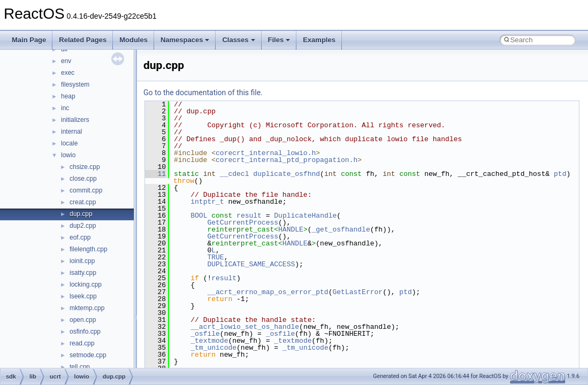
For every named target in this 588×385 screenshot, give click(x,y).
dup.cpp (81, 214)
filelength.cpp (89, 249)
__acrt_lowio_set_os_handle (245, 327)
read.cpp (82, 343)
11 (155, 174)
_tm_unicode (213, 348)
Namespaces (185, 40)
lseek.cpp (83, 296)
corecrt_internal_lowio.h (266, 153)
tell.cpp (80, 367)
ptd (560, 174)
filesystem (75, 84)
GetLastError (357, 292)
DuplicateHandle (305, 215)
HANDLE (291, 229)
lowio (68, 155)
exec (68, 73)
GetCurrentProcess (243, 222)
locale (69, 143)
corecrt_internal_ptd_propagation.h (287, 160)
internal (71, 132)
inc (65, 108)
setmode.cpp (88, 355)
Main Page (29, 40)
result (249, 215)
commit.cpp (86, 190)
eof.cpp (80, 237)
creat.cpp (83, 202)
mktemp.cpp (87, 308)
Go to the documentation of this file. (203, 93)
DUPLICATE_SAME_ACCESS (251, 264)
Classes (238, 40)
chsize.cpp (85, 167)
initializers (75, 120)
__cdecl (235, 174)
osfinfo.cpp (85, 332)
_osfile (205, 334)
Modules (133, 40)
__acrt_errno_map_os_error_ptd (268, 292)
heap (68, 96)
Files (279, 40)
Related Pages (83, 40)
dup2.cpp (83, 226)
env (66, 61)
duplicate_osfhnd (287, 174)
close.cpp (83, 179)
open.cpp (83, 320)
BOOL (199, 215)
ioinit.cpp (82, 261)
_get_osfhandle (341, 229)
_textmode (209, 341)
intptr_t (207, 202)
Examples (319, 40)
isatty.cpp (83, 273)
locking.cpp (86, 284)
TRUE (215, 257)
